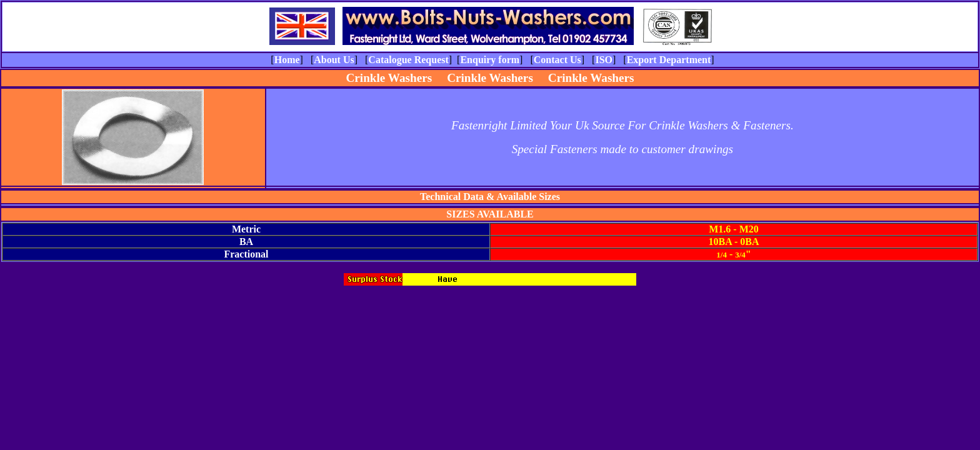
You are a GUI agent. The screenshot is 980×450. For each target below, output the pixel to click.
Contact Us (557, 60)
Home (287, 60)
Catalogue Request (408, 60)
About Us (334, 60)
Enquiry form (490, 60)
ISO (604, 60)
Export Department (669, 60)
